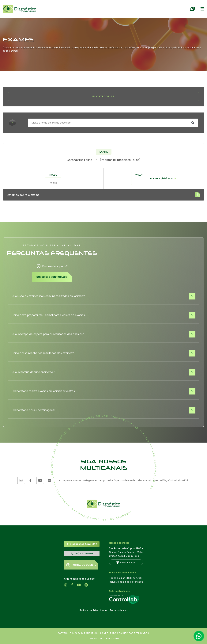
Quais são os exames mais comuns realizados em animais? (103, 296)
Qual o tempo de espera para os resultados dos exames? (103, 334)
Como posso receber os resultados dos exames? (103, 353)
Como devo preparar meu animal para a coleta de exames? (103, 315)
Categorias (104, 96)
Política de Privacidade (93, 610)
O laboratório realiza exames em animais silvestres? (103, 391)
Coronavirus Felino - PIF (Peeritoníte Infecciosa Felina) (103, 160)
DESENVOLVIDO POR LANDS (104, 638)
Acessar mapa (127, 562)
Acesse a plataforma (163, 178)
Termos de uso (119, 610)
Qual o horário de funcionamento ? (103, 372)
